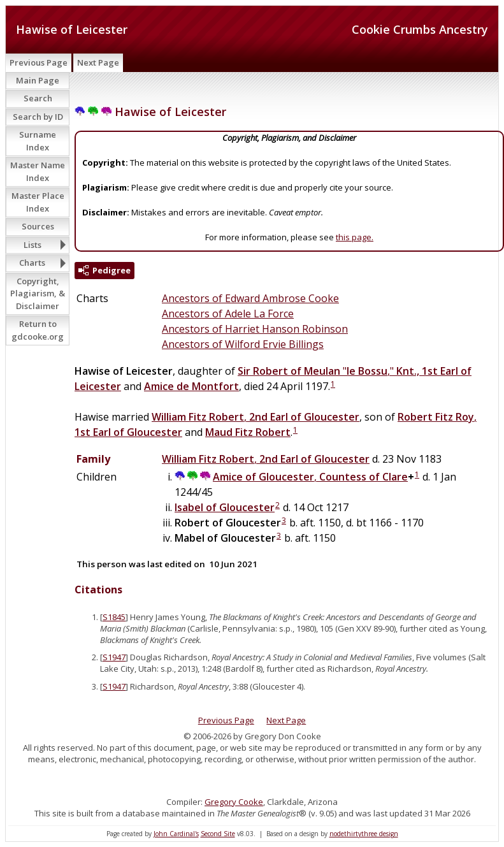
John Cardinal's (176, 834)
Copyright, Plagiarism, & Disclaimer (38, 293)
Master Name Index (38, 171)
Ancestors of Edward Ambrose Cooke (250, 298)
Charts (32, 263)
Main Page (38, 80)
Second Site (218, 834)
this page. (355, 237)
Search (38, 98)
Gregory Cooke (234, 802)
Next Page (98, 62)
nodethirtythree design (364, 834)
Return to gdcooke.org (38, 330)
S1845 (114, 617)
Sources (38, 226)
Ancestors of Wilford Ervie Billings (243, 344)
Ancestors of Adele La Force (228, 314)
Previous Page (39, 62)
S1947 (114, 657)
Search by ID (38, 117)
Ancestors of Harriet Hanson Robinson (255, 329)
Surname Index (38, 141)
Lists (32, 245)
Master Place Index (38, 202)
